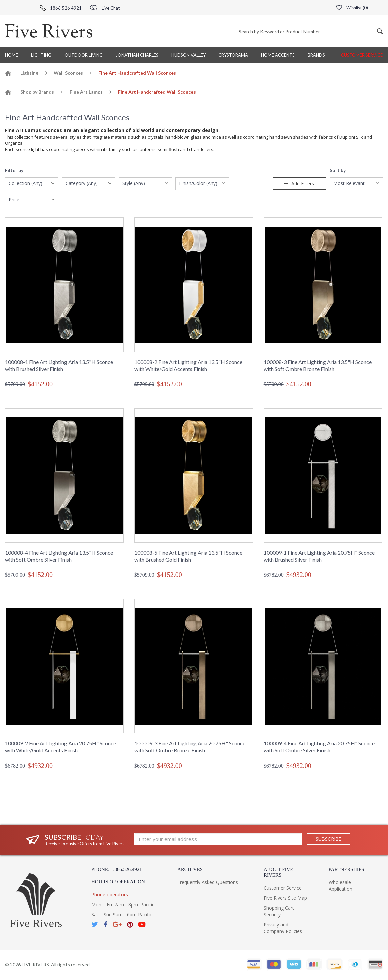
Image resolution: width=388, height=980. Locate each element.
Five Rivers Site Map (285, 898)
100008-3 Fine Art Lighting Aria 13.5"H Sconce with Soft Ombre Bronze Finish (318, 365)
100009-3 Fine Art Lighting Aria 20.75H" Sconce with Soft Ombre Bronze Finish (190, 747)
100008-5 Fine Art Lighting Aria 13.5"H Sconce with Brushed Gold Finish (188, 556)
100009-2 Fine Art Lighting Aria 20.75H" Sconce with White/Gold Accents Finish (60, 747)
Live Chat (105, 8)
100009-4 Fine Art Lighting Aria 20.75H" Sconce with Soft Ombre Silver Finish (319, 747)
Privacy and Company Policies (283, 928)
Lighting (41, 55)
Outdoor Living (84, 55)
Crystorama (233, 55)
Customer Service (362, 55)
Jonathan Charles (137, 55)
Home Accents (278, 55)
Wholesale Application (340, 885)
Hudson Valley (188, 55)
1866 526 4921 (61, 8)
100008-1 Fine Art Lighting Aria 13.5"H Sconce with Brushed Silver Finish (59, 365)
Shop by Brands (37, 92)
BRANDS (316, 55)
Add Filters (299, 184)
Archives (190, 869)
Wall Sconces (68, 73)
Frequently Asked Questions (208, 882)
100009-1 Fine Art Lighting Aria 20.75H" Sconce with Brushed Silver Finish (319, 556)
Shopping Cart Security (279, 911)
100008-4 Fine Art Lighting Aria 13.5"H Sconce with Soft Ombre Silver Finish (59, 556)
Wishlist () (352, 8)
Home (12, 55)
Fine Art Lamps (86, 92)
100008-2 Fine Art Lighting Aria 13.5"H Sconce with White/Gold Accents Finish (188, 365)
